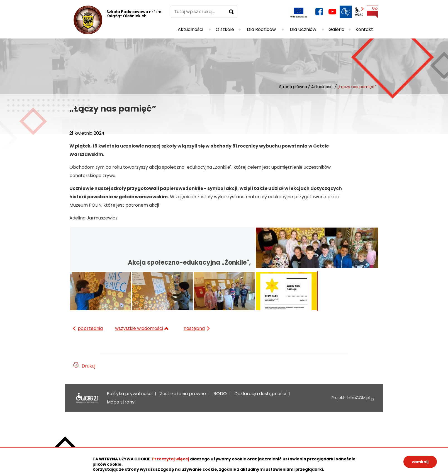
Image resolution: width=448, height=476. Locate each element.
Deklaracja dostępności (87, 398)
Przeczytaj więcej (171, 459)
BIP (372, 12)
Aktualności (322, 87)
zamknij (420, 462)
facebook (319, 12)
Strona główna (293, 87)
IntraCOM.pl (358, 398)
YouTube (332, 12)
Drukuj (88, 366)
